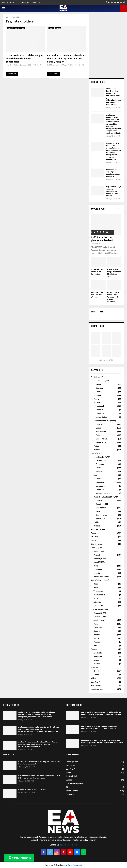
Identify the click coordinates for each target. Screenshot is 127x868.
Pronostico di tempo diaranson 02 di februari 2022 (114, 273)
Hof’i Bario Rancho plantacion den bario (103, 239)
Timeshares (98, 591)
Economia (98, 569)
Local (23, 28)
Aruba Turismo (97, 580)
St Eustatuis (96, 537)
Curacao (99, 424)
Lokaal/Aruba (99, 457)
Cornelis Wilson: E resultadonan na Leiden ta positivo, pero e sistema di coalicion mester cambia (102, 727)
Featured (16, 28)
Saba (98, 435)
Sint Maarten (101, 432)
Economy (100, 388)
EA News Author (13, 65)
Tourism (97, 403)
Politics (97, 450)
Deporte (94, 533)
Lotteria (97, 573)
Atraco (96, 660)
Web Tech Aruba (75, 865)
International (99, 406)
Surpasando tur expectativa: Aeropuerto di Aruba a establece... (113, 297)
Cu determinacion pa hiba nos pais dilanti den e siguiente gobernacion (25, 59)
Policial (97, 555)
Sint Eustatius (101, 439)
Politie (96, 522)
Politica (10, 28)
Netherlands (101, 442)
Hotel (96, 588)
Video (93, 678)
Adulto (96, 675)
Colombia (100, 413)
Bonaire (99, 428)
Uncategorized (97, 689)
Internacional (96, 609)
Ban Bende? (96, 686)
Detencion (98, 656)
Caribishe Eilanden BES (103, 497)
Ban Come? (96, 682)
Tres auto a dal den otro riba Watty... (97, 295)
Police (96, 446)
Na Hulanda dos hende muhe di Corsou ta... (97, 272)
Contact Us (36, 2)
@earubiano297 (106, 360)
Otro (95, 646)
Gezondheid (101, 461)
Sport (96, 475)
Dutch (93, 453)
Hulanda (97, 635)
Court (98, 392)
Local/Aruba (98, 381)
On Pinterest (98, 326)
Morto (94, 667)
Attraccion (98, 602)
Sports (96, 399)
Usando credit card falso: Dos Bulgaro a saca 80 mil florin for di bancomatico (39, 763)
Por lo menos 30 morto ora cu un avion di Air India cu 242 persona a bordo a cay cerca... (39, 777)
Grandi (96, 671)
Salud (96, 551)
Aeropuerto (98, 606)
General (97, 584)
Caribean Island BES (102, 421)
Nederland (100, 519)
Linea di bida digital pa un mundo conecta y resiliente (113, 173)
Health (99, 384)
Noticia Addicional (101, 577)
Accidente (98, 653)
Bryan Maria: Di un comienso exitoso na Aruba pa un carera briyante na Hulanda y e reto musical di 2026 (102, 741)
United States (101, 417)
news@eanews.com (69, 845)
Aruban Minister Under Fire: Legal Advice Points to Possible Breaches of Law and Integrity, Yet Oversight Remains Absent (114, 151)
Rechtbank (100, 472)
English (94, 377)
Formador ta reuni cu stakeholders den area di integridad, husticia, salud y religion (67, 59)
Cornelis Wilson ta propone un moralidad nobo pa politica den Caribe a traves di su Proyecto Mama (101, 713)
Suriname (97, 642)
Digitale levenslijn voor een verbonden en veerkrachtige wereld (114, 191)
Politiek (97, 526)
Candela (97, 664)
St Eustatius (96, 540)
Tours (96, 598)
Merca (96, 638)
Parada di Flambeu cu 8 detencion (32, 790)
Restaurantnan (99, 595)
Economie (100, 464)
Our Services (23, 2)
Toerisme (97, 479)
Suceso (94, 649)
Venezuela (100, 410)
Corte (96, 566)
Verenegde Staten (103, 493)
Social (99, 395)
